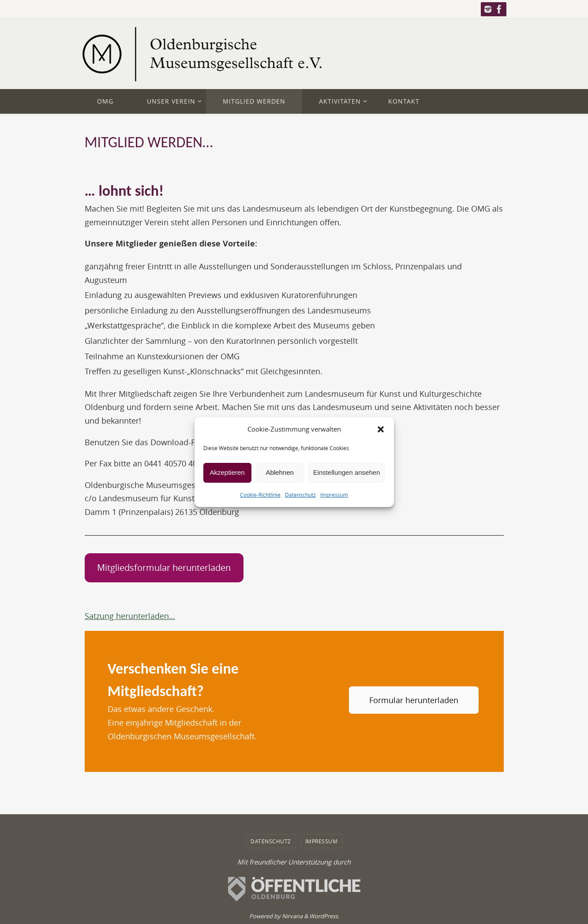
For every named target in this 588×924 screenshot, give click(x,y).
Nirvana (292, 916)
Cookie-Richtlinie (260, 494)
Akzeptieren (227, 472)
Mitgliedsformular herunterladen (164, 568)
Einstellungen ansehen (347, 472)
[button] (381, 429)
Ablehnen (279, 472)
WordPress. (324, 916)
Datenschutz (300, 494)
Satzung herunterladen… (130, 616)
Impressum (334, 494)
